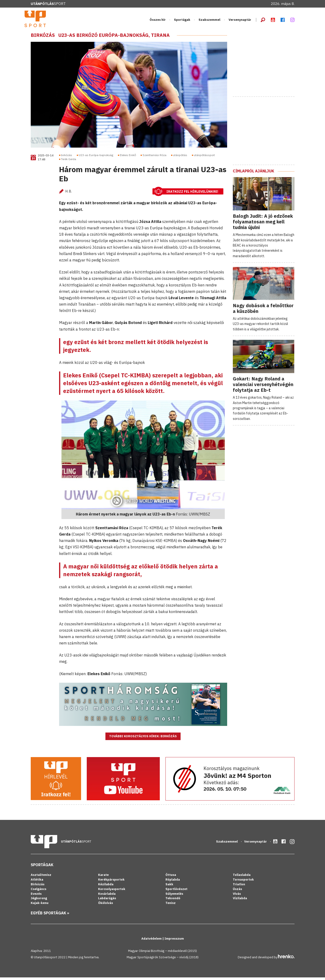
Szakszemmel (209, 21)
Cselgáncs (39, 892)
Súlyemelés (174, 896)
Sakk (169, 887)
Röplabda (173, 882)
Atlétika (37, 882)
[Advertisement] (268, 64)
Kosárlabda (107, 896)
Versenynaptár (240, 21)
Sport (48, 4)
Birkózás (43, 38)
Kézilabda (106, 887)
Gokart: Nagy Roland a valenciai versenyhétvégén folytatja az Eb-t (263, 387)
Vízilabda (240, 901)
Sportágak (182, 21)
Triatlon (239, 887)
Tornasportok (243, 882)
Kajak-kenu (40, 906)
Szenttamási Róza (154, 158)
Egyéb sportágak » (50, 916)
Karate (103, 878)
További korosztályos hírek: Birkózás (143, 739)
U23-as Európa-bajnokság (96, 158)
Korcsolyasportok (112, 892)
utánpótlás (180, 158)
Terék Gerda (69, 162)
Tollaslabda (242, 878)
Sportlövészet (176, 892)
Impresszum (174, 941)
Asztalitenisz (41, 878)
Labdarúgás (107, 901)
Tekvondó (173, 901)
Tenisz (171, 906)
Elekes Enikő (128, 158)
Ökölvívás (106, 906)
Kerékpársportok (111, 882)
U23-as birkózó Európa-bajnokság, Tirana (114, 38)
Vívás (237, 896)
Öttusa (171, 878)
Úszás (237, 892)
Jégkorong (39, 901)
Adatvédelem (152, 941)
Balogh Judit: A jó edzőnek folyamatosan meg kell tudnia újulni (263, 224)
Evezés (36, 896)
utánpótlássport (204, 158)
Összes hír (158, 21)
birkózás (67, 158)
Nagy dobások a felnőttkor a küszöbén (263, 311)
